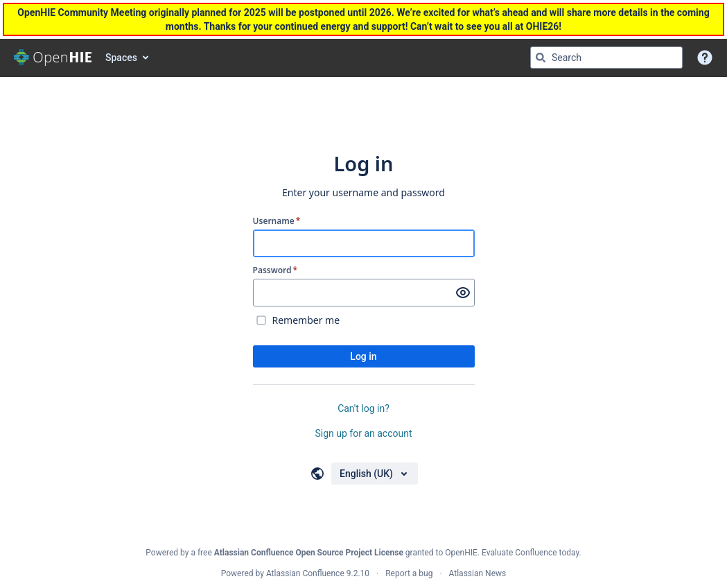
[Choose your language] (375, 474)
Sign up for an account (363, 433)
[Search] (541, 58)
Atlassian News (478, 573)
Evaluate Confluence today (530, 553)
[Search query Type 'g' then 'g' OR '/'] (606, 58)
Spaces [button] (121, 58)
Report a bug (409, 573)
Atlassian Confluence (305, 573)
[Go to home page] (53, 58)
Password (275, 270)
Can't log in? (363, 408)
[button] (705, 58)
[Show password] (463, 293)
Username (277, 221)
